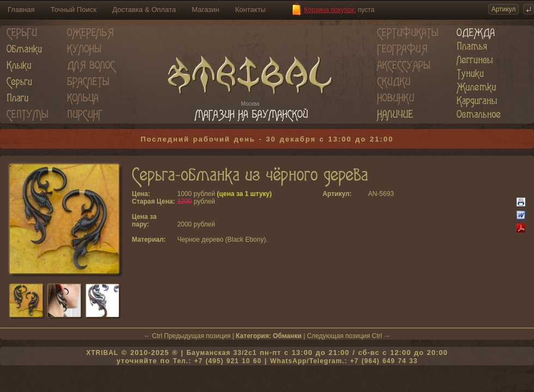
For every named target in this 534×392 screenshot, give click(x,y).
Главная (21, 10)
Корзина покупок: (330, 10)
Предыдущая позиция (197, 336)
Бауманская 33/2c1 (222, 353)
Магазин (205, 10)
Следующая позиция (338, 336)
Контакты (251, 10)
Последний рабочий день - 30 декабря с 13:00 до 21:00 (267, 139)
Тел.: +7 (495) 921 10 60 (217, 361)
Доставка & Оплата (144, 10)
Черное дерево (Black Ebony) (222, 240)
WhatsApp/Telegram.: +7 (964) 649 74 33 (344, 361)
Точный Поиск (74, 10)
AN (372, 194)
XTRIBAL (102, 353)
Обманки (287, 336)
